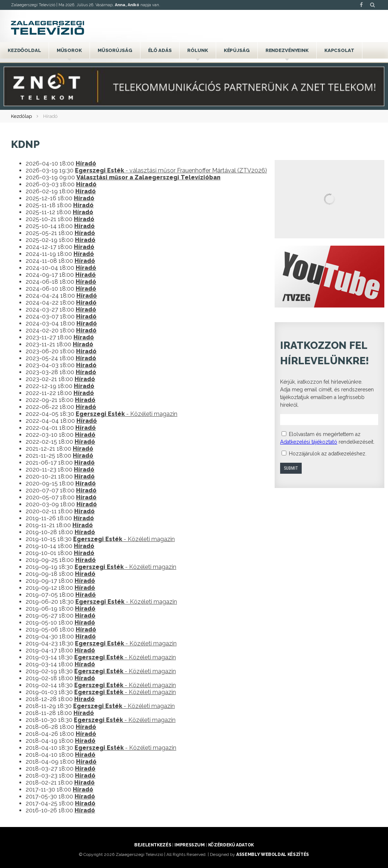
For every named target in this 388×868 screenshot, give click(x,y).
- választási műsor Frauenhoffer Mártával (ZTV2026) (171, 170)
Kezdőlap (21, 116)
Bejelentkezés (153, 845)
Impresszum (189, 845)
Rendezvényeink (287, 50)
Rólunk (197, 50)
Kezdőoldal (24, 50)
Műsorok (69, 50)
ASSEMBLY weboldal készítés (273, 854)
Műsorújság (115, 50)
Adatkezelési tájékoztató (309, 442)
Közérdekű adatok (231, 845)
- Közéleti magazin (127, 414)
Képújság (237, 50)
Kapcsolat (339, 50)
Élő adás (160, 50)
